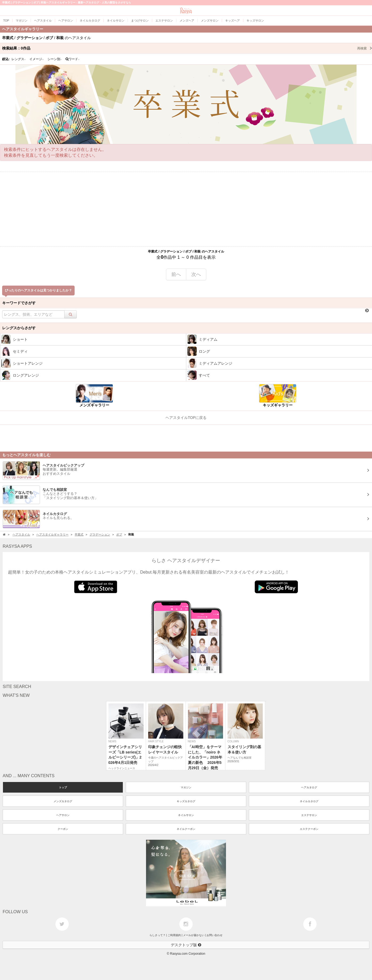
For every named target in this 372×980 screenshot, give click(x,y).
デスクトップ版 (186, 945)
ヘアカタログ (309, 787)
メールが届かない (194, 935)
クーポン (63, 829)
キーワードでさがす (19, 303)
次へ (196, 274)
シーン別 (55, 59)
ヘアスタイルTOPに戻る (186, 418)
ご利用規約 (174, 935)
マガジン (186, 787)
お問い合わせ (215, 935)
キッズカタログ (186, 801)
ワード (73, 59)
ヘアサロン (63, 815)
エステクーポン (309, 829)
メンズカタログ (63, 801)
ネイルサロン (186, 815)
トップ (63, 787)
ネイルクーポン (186, 829)
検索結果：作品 (187, 48)
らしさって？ (157, 935)
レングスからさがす (19, 328)
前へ (176, 274)
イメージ (37, 59)
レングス (19, 59)
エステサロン (309, 815)
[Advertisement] (186, 209)
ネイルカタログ (309, 801)
